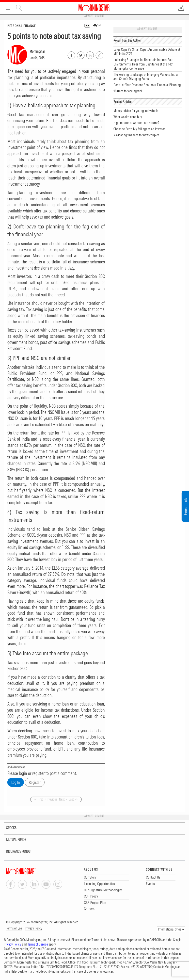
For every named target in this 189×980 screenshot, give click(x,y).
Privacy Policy (34, 928)
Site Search (19, 8)
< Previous (51, 799)
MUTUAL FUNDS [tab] (13, 840)
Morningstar (37, 51)
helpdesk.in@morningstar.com (54, 971)
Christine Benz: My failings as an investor (139, 129)
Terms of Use (14, 928)
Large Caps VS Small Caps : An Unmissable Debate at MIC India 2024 (147, 52)
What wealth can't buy (128, 117)
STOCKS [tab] (8, 828)
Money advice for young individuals (136, 111)
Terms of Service (38, 944)
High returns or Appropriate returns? (136, 123)
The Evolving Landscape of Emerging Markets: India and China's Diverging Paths (146, 77)
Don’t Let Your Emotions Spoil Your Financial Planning (147, 85)
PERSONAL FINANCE (22, 26)
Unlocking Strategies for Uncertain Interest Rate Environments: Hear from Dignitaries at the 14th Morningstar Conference (143, 64)
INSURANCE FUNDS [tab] (15, 852)
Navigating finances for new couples (136, 135)
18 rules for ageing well (128, 91)
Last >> (73, 799)
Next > (63, 799)
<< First (38, 799)
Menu (8, 8)
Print (99, 25)
